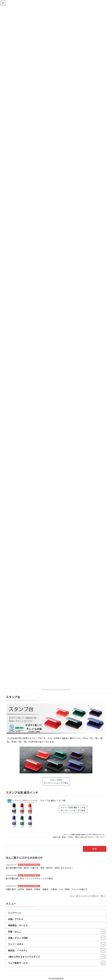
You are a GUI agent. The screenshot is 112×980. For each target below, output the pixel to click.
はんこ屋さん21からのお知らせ (29, 865)
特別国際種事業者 (56, 979)
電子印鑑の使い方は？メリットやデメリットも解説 (29, 879)
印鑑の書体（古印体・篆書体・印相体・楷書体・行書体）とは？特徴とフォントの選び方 (47, 889)
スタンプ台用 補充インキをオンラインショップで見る (73, 809)
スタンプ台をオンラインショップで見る (56, 781)
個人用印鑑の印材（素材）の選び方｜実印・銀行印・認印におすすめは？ (39, 868)
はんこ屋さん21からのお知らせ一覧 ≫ (88, 896)
